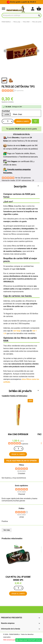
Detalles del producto (24, 391)
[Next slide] (38, 51)
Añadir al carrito (23, 121)
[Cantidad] (7, 121)
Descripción (27, 186)
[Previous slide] (5, 51)
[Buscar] (21, 15)
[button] (4, 80)
